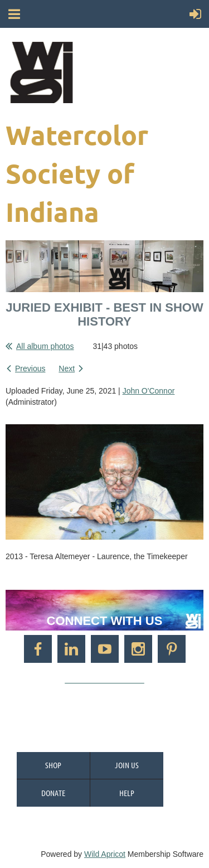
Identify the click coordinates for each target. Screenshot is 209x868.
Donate (53, 793)
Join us (127, 765)
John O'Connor (149, 391)
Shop (53, 765)
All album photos (45, 346)
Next (67, 368)
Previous (30, 368)
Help (127, 793)
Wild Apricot (105, 854)
